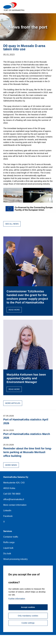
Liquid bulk (8, 548)
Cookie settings (28, 623)
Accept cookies (28, 607)
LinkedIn (7, 511)
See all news (12, 224)
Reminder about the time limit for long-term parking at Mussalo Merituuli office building (28, 452)
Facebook (8, 516)
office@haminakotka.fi (14, 499)
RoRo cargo (9, 542)
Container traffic (11, 537)
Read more (14, 310)
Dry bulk (7, 554)
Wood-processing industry (15, 559)
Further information (17, 599)
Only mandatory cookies (28, 616)
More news (11, 465)
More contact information (15, 505)
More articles (13, 403)
